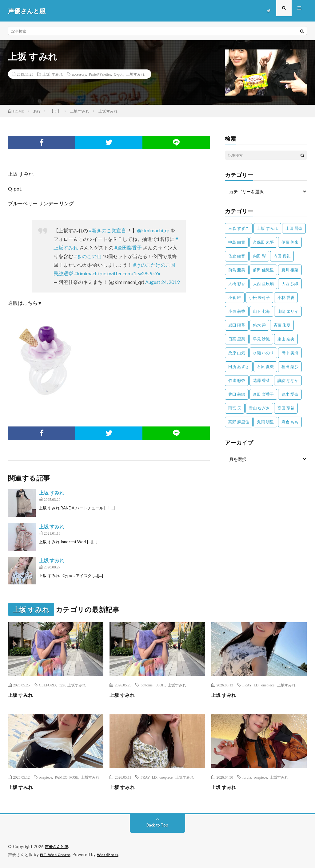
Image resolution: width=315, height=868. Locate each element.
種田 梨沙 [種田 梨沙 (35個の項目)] (290, 367)
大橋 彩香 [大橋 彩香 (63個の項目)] (237, 284)
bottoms (147, 685)
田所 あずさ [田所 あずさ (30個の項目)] (239, 367)
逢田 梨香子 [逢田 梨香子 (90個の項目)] (263, 394)
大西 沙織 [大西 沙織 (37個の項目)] (290, 284)
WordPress (112, 854)
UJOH (160, 685)
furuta (247, 777)
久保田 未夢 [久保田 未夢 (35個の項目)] (263, 242)
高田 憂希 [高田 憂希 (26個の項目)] (286, 408)
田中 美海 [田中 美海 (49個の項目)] (290, 353)
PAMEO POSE (66, 777)
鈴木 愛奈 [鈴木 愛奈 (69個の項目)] (290, 394)
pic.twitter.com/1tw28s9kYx (130, 273)
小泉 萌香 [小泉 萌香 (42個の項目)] (237, 311)
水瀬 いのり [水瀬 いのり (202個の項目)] (263, 353)
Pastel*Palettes (100, 74)
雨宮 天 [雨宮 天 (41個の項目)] (235, 408)
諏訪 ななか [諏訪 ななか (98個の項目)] (288, 380)
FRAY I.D (251, 685)
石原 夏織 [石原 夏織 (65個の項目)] (265, 367)
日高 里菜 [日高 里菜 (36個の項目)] (237, 339)
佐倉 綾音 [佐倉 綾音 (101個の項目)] (237, 256)
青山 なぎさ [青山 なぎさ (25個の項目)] (259, 408)
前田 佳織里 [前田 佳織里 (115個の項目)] (263, 270)
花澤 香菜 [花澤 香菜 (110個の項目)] (261, 380)
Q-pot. (119, 74)
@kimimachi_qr (153, 230)
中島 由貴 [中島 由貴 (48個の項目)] (237, 242)
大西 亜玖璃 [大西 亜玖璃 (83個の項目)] (263, 284)
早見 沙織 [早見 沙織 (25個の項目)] (261, 339)
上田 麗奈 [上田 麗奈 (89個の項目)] (294, 228)
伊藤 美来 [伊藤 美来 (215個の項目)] (290, 242)
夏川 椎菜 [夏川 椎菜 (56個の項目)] (290, 270)
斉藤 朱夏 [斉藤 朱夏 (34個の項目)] (282, 325)
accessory (79, 74)
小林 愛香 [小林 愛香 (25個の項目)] (286, 297)
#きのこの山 (88, 256)
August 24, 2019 (162, 282)
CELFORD (48, 685)
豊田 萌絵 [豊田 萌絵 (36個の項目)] (237, 394)
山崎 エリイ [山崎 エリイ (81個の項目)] (288, 311)
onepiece (268, 685)
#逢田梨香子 (128, 247)
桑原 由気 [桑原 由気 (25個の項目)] (237, 353)
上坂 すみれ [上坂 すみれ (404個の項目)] (267, 228)
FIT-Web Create (57, 854)
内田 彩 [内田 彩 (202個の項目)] (259, 256)
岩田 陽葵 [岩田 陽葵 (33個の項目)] (237, 325)
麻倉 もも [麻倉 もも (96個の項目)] (290, 422)
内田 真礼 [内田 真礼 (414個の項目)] (282, 256)
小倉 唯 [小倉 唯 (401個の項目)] (235, 297)
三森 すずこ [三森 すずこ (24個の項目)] (239, 228)
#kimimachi (86, 273)
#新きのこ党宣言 (108, 230)
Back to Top (157, 825)
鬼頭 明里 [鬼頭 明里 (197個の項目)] (265, 422)
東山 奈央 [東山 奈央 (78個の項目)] (286, 339)
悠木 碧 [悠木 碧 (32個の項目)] (259, 325)
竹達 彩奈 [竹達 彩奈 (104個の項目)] (237, 380)
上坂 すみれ (53, 74)
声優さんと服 (57, 846)
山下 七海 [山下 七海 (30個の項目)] (261, 311)
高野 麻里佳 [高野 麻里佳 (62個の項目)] (239, 422)
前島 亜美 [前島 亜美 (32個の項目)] (237, 270)
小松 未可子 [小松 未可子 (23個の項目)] (259, 297)
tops (62, 685)
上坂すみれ (135, 74)
